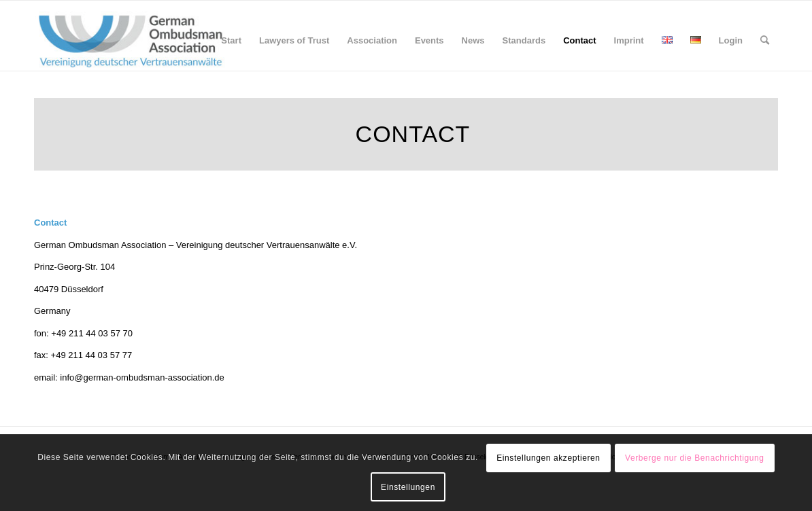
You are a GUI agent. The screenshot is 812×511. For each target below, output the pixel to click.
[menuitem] (231, 41)
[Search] (765, 41)
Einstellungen (408, 487)
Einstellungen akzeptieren (548, 458)
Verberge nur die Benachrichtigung (695, 458)
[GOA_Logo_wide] (131, 41)
